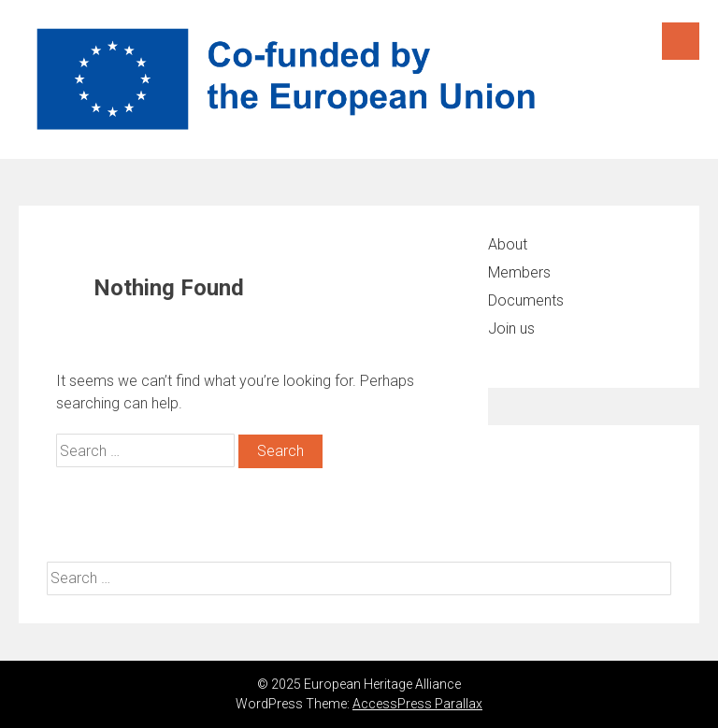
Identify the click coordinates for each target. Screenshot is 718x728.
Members (519, 272)
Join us (511, 328)
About (508, 244)
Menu (681, 41)
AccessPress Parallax (417, 704)
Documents (526, 300)
